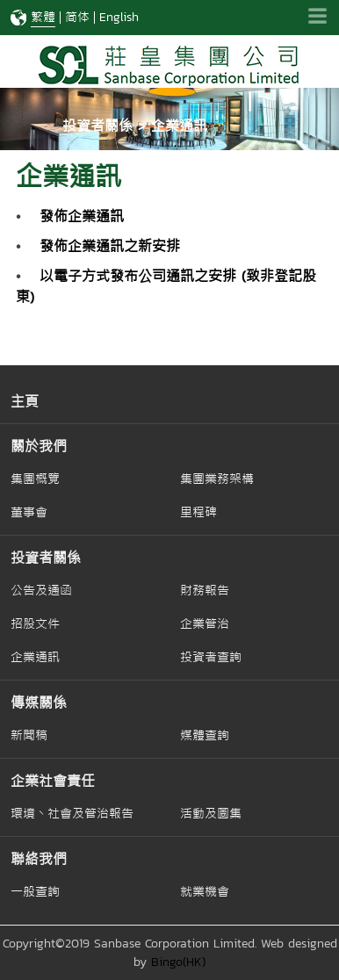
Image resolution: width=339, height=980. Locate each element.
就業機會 (205, 891)
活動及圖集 (211, 813)
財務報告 (205, 590)
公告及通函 (41, 590)
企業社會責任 (53, 781)
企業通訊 (35, 657)
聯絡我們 (39, 859)
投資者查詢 (211, 657)
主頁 (25, 401)
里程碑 (198, 512)
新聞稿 (29, 735)
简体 (77, 17)
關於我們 (39, 446)
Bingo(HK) (178, 962)
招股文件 (35, 623)
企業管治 (205, 623)
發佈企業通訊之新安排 (110, 246)
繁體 (43, 17)
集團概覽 (35, 479)
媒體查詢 (205, 735)
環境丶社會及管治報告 (72, 813)
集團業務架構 (217, 479)
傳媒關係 (39, 703)
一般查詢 (35, 891)
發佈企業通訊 (82, 216)
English (119, 17)
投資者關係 (46, 558)
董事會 (29, 512)
